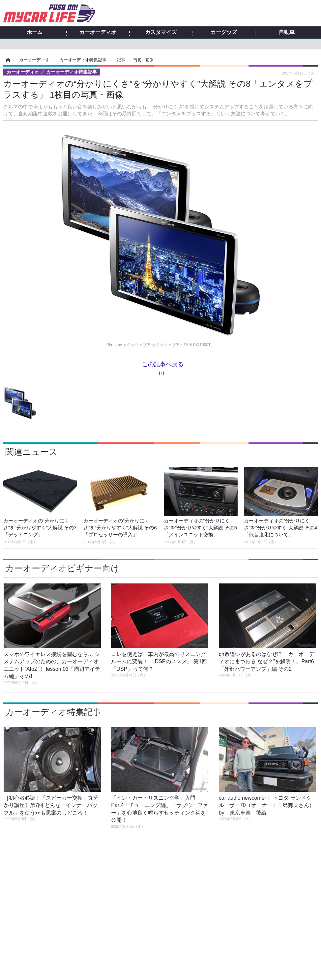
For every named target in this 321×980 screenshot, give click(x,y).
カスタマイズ (161, 32)
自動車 (287, 32)
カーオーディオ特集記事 (53, 712)
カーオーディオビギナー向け (62, 568)
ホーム (35, 32)
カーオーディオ (98, 32)
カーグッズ (224, 32)
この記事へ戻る (163, 370)
